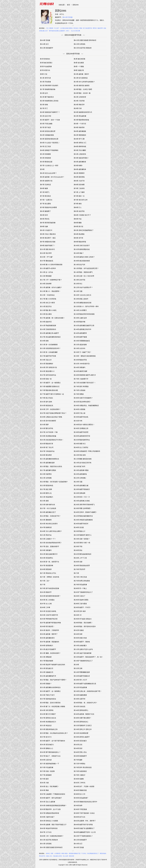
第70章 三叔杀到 (79, 188)
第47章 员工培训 (45, 146)
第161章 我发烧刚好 (47, 364)
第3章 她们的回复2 (46, 63)
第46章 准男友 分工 (80, 143)
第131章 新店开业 (46, 306)
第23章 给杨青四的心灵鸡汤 (49, 101)
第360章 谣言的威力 (80, 741)
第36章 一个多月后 (80, 124)
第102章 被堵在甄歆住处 (82, 249)
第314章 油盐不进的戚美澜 (82, 653)
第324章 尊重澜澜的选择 (82, 672)
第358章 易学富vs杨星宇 (82, 737)
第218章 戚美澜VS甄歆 (81, 470)
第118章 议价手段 (79, 280)
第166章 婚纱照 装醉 (80, 371)
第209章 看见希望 (46, 455)
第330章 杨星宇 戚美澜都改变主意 (85, 684)
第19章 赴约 (44, 93)
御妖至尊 (100, 28)
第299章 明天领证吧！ (47, 626)
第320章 (76, 665)
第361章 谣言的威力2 (47, 745)
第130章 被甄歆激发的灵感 (82, 303)
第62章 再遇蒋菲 (79, 173)
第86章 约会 (78, 219)
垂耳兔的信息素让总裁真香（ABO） (60, 31)
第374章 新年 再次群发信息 (83, 767)
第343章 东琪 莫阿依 (47, 710)
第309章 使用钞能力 (47, 646)
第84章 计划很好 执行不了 (82, 215)
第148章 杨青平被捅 (80, 337)
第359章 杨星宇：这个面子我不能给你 (53, 741)
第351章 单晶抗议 (46, 726)
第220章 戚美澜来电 (80, 474)
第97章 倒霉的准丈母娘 (48, 242)
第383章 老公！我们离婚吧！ (50, 786)
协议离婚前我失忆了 (93, 853)
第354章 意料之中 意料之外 (83, 729)
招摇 (52, 853)
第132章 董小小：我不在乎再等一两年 (86, 306)
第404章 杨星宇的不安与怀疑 (83, 825)
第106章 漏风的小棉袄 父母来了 (84, 257)
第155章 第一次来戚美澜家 (49, 352)
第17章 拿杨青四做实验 (48, 89)
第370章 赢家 (78, 760)
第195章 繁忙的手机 (47, 428)
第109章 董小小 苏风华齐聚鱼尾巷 (51, 265)
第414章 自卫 (44, 44)
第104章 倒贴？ (79, 253)
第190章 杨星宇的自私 (81, 417)
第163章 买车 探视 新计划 (48, 367)
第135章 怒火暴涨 (46, 314)
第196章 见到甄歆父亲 (81, 428)
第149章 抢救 (44, 341)
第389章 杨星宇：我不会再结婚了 (51, 798)
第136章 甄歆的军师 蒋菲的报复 (84, 314)
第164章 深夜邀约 (80, 367)
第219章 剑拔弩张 (46, 474)
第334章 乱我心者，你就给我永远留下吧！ (88, 691)
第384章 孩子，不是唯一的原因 (84, 786)
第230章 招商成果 (80, 493)
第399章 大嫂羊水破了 (47, 817)
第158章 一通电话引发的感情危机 (85, 356)
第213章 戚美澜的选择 (47, 463)
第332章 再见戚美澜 (80, 687)
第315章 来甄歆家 (46, 657)
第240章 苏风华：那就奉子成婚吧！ (85, 512)
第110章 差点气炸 (79, 265)
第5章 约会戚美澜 (46, 66)
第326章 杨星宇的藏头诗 (82, 676)
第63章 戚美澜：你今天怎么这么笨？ (52, 177)
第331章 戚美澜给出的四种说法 (50, 687)
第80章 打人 (78, 207)
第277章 (43, 585)
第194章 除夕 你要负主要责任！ (84, 425)
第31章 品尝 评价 (46, 116)
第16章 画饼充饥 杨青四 (82, 86)
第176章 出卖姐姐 (80, 390)
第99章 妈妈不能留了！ (48, 246)
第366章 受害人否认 (80, 752)
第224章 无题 (78, 482)
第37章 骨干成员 (45, 127)
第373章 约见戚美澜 (47, 767)
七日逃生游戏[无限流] (66, 28)
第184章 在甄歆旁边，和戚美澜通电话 (86, 406)
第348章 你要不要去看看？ (82, 718)
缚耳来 (95, 28)
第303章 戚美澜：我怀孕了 (49, 634)
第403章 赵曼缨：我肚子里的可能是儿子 (53, 825)
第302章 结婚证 (79, 630)
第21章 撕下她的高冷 (47, 97)
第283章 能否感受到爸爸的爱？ (50, 596)
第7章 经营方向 (45, 70)
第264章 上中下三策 (80, 558)
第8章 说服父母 (79, 70)
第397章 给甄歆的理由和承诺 (50, 813)
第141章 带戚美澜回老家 (48, 326)
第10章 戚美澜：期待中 (81, 74)
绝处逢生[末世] (58, 856)
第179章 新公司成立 (47, 398)
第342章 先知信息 (80, 706)
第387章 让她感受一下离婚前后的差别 (53, 794)
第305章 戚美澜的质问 (47, 638)
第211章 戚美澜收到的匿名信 (49, 459)
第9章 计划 (44, 74)
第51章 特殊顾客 (45, 154)
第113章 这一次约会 (47, 272)
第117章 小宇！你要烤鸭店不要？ (51, 280)
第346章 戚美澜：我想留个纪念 (84, 714)
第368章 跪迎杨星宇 (80, 756)
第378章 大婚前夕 (80, 775)
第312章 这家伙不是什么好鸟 (83, 649)
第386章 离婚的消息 (80, 790)
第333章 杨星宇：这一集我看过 (50, 691)
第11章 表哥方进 (45, 78)
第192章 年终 (78, 421)
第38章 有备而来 (79, 127)
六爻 (47, 28)
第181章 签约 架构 (46, 402)
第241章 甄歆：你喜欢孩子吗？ (50, 516)
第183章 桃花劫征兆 (47, 406)
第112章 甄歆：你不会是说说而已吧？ (86, 268)
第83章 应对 (44, 215)
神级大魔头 (65, 853)
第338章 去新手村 (80, 699)
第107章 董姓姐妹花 (47, 261)
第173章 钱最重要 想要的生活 (50, 386)
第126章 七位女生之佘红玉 (82, 295)
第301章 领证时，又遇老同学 (50, 630)
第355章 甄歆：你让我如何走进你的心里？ (54, 733)
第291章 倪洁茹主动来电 (48, 611)
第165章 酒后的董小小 (47, 371)
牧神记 (48, 853)
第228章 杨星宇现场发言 (82, 489)
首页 (68, 5)
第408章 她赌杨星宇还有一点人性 (85, 832)
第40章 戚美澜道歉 (80, 131)
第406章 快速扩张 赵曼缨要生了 (84, 828)
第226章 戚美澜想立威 (81, 486)
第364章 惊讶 (78, 748)
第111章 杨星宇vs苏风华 (48, 268)
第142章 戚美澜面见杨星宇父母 (84, 326)
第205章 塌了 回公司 (47, 447)
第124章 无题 (78, 291)
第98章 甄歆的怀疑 (80, 242)
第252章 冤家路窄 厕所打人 (83, 535)
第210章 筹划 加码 (80, 455)
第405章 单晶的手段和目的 (49, 828)
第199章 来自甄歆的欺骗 (48, 436)
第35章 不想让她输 (46, 124)
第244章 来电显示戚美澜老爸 (83, 520)
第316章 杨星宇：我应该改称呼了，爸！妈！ (88, 657)
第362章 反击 (78, 745)
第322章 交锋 (78, 668)
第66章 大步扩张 (79, 181)
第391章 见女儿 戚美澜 (47, 802)
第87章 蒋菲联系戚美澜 (48, 223)
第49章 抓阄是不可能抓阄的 (49, 150)
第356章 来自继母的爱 (81, 733)
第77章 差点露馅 (45, 204)
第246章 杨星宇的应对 (81, 524)
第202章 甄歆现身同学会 (82, 440)
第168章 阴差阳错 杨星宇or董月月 (85, 375)
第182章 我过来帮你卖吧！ (82, 402)
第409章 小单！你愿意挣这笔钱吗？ (52, 836)
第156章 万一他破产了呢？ (82, 352)
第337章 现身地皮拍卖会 (48, 699)
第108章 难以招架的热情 (82, 261)
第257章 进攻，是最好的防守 (50, 546)
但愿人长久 (49, 856)
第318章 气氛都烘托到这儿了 (83, 661)
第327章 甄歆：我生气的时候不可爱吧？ (53, 680)
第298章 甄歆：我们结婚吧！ (83, 623)
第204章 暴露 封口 (80, 444)
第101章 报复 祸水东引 (47, 249)
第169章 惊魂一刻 (46, 379)
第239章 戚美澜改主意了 (48, 512)
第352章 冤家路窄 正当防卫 (83, 726)
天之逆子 (57, 28)
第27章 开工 (44, 108)
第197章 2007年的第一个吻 (49, 432)
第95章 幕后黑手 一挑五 (48, 238)
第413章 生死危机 (80, 44)
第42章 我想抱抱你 (80, 135)
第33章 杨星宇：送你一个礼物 (50, 120)
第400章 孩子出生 (80, 817)
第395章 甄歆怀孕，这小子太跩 (50, 809)
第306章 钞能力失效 (80, 638)
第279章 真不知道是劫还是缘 (50, 588)
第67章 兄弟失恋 (45, 185)
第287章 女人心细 (46, 604)
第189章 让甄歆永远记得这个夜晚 (51, 417)
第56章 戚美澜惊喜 (80, 162)
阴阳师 (51, 28)
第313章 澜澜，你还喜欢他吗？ (50, 653)
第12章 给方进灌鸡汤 (81, 78)
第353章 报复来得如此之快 (49, 729)
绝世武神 (71, 856)
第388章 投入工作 (80, 794)
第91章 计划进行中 (46, 230)
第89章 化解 (44, 226)
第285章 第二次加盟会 (47, 600)
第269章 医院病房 (46, 569)
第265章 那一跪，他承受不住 (50, 562)
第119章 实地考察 (46, 284)
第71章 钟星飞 (45, 192)
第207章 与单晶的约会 (47, 451)
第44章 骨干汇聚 (79, 139)
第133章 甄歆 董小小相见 (48, 310)
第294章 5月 (78, 615)
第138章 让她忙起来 (80, 318)
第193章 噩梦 (44, 425)
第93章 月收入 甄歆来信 (48, 234)
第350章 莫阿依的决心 (81, 722)
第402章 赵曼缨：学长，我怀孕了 (85, 821)
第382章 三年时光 (80, 783)
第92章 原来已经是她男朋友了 (84, 230)
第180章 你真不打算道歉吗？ (83, 398)
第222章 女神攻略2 (80, 478)
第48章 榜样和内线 (80, 146)
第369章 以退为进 (46, 760)
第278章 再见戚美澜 (80, 585)
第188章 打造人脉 (80, 413)
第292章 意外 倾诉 (80, 611)
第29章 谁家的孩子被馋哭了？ (50, 112)
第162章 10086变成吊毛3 (82, 364)
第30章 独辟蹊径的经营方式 (83, 112)
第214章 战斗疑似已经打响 (82, 463)
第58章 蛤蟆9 (78, 166)
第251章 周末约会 (46, 535)
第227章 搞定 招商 (46, 489)
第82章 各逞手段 (79, 211)
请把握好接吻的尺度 (75, 853)
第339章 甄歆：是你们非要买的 (50, 703)
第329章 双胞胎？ (46, 684)
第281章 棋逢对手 (46, 592)
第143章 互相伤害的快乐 (48, 329)
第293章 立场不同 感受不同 (49, 615)
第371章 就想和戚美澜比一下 (50, 764)
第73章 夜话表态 (45, 196)
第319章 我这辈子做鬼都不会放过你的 (53, 665)
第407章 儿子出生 (46, 832)
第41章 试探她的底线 (47, 135)
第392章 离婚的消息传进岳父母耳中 (85, 802)
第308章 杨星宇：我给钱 (82, 642)
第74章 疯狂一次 (79, 196)
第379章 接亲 (44, 779)
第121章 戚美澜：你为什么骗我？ (51, 287)
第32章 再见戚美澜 (80, 116)
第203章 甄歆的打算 (47, 444)
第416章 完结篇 (68, 17)
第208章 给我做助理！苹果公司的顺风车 (87, 451)
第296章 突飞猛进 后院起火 (83, 619)
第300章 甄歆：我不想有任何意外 (85, 626)
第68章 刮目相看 (79, 185)
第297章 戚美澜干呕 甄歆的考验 (50, 623)
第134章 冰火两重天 (80, 310)
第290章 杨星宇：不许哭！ (82, 607)
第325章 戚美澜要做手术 (48, 676)
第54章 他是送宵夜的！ (81, 158)
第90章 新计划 (78, 226)
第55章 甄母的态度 (46, 162)
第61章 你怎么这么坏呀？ (48, 173)
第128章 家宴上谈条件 (81, 299)
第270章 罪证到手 (80, 569)
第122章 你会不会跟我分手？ (83, 287)
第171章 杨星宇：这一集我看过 (50, 383)
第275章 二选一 (45, 581)
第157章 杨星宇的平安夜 (48, 356)
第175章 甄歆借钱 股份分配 (49, 390)
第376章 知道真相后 (80, 771)
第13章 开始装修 (45, 82)
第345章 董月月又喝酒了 (48, 714)
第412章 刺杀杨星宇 (47, 48)
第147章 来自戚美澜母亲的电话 (50, 337)
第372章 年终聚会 (80, 764)
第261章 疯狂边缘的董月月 (49, 554)
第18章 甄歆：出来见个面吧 (83, 89)
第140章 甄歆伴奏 (80, 322)
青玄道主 (76, 28)
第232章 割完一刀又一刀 (82, 497)
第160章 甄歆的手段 (80, 360)
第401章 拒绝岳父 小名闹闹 (49, 821)
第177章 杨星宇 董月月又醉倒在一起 (52, 394)
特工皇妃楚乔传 (87, 28)
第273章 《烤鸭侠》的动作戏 (50, 577)
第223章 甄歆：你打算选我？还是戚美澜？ (54, 482)
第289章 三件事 (45, 607)
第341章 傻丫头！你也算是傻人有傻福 (53, 706)
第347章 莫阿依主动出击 (48, 718)
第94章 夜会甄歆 (79, 234)
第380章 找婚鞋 (79, 779)
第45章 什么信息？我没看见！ (50, 143)
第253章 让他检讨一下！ (48, 539)
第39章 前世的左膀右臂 (48, 131)
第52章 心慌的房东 (80, 154)
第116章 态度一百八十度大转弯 (84, 276)
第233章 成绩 (44, 501)
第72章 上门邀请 (79, 192)
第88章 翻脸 (78, 223)
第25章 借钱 (44, 105)
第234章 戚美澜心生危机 (82, 501)
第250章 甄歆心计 (80, 531)
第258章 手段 (78, 546)
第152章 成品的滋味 (80, 345)
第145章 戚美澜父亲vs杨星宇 (49, 333)
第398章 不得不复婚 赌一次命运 (84, 813)
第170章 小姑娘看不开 (81, 379)
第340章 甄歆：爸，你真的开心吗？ (85, 703)
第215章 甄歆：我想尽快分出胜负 (51, 466)
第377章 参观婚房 (46, 775)
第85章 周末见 (45, 219)
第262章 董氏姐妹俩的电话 (82, 554)
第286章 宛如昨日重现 (81, 600)
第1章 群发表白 (45, 59)
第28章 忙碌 (78, 108)
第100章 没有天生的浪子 (82, 246)
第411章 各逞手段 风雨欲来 (83, 48)
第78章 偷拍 (78, 204)
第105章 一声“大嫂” (46, 257)
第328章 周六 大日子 (80, 680)
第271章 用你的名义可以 (48, 573)
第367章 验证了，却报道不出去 (50, 756)
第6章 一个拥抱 (79, 66)
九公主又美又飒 (75, 31)
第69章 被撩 (44, 188)
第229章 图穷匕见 (46, 493)
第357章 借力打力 (46, 737)
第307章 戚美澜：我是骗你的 (50, 642)
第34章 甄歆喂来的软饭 (81, 120)
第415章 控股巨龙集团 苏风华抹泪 (85, 40)
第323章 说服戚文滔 (47, 672)
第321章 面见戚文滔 (47, 668)
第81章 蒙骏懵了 (45, 211)
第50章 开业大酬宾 (80, 150)
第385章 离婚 (44, 790)
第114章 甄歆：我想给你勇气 (83, 272)
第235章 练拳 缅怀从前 (47, 505)
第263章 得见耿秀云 (47, 558)
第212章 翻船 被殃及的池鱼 (83, 459)
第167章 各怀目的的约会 (48, 375)
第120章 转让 (78, 284)
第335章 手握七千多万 (47, 695)
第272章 (76, 573)
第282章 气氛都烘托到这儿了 (83, 592)
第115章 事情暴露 (46, 276)
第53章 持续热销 (45, 158)
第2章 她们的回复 (80, 59)
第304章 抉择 (78, 634)
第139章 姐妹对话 (46, 322)
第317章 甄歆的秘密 (47, 661)
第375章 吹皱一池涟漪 (47, 771)
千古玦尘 (84, 853)
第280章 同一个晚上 (80, 588)
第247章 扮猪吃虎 (46, 527)
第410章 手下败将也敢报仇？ (83, 836)
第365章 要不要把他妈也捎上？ (50, 752)
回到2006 (76, 5)
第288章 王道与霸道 (80, 604)
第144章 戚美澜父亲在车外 (82, 329)
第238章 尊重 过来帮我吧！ (83, 508)
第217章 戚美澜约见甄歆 (48, 470)
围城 (81, 28)
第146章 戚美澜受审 (80, 333)
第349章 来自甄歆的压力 (48, 722)
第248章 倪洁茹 (79, 527)
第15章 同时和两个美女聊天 (49, 86)
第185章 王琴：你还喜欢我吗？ (50, 409)
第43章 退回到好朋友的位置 (49, 139)
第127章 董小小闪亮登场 (48, 299)
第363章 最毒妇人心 (47, 748)
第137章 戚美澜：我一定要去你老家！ (53, 318)
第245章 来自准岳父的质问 (49, 524)
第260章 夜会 (78, 550)
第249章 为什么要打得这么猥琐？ (51, 531)
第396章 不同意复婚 (80, 809)
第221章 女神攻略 (46, 478)
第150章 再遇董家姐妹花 (82, 341)
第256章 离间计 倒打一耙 (82, 543)
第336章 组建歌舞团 (80, 695)
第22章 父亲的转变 (80, 97)
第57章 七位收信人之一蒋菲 (49, 166)
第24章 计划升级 (79, 101)
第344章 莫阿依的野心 (81, 710)
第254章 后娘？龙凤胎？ (82, 539)
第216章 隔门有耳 (80, 466)
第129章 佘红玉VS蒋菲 (47, 303)
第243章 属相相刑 (46, 520)
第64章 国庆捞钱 (79, 177)
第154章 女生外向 (80, 348)
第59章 (42, 169)
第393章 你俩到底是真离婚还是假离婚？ (53, 806)
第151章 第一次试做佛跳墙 (49, 345)
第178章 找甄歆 (79, 394)
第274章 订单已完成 (80, 577)
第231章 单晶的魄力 (47, 497)
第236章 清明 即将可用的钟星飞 (84, 505)
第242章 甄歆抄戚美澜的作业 (83, 516)
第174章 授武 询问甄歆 (81, 386)
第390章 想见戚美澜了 (81, 798)
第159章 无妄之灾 (46, 360)
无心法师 (65, 856)
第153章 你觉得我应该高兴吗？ (50, 348)
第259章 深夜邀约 (46, 550)
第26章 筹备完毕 (79, 105)
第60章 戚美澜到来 (80, 169)
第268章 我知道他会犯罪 (82, 566)
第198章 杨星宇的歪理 (81, 432)
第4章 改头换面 (79, 63)
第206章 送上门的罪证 (81, 447)
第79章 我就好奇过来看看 (48, 207)
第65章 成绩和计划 (46, 181)
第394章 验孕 (78, 806)
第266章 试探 (78, 562)
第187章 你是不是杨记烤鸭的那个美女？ (53, 413)
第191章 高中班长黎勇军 (48, 421)
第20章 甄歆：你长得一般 (82, 93)
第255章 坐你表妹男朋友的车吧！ (51, 543)
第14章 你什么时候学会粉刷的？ (84, 82)
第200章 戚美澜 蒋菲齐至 (82, 436)
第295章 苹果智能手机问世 (49, 619)
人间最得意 (57, 853)
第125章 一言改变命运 (47, 295)
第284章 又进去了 (80, 596)
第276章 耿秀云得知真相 (82, 581)
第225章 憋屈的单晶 (47, 486)
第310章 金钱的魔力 (80, 646)
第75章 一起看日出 (46, 200)
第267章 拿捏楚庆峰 (47, 566)
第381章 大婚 (44, 783)
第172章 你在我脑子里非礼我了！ (85, 383)
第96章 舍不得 (78, 238)
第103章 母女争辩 (46, 253)
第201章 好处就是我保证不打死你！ (52, 440)
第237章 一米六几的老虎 (48, 508)
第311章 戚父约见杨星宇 (48, 649)
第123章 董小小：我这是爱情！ (50, 291)
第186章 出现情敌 (80, 409)
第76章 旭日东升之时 (81, 200)
